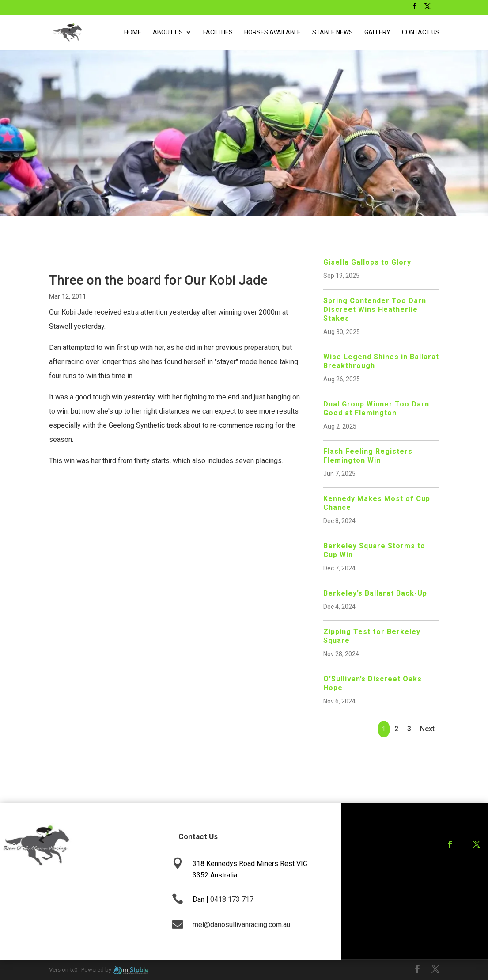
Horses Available (272, 32)
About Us (168, 32)
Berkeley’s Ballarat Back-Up (375, 593)
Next (427, 729)
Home (133, 32)
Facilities (218, 32)
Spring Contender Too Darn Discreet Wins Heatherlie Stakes (375, 310)
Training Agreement (454, 878)
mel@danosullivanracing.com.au (241, 925)
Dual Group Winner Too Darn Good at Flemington (376, 408)
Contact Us (421, 32)
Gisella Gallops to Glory (367, 262)
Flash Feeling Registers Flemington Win (368, 456)
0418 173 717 (232, 899)
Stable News (333, 32)
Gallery (377, 32)
